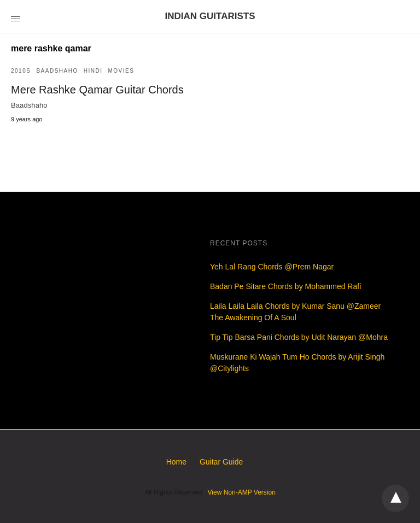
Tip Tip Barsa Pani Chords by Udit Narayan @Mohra (299, 337)
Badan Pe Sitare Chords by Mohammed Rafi (285, 286)
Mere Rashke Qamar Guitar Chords (97, 90)
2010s (21, 71)
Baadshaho (57, 71)
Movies (121, 71)
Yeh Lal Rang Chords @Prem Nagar (272, 267)
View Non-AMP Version (242, 492)
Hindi (93, 71)
